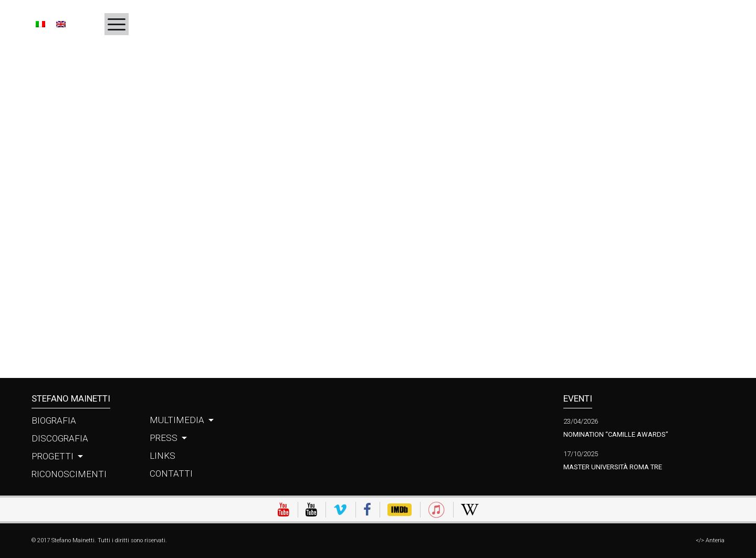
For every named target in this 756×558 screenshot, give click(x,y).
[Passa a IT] (43, 24)
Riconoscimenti (69, 474)
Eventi (578, 398)
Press (164, 438)
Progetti (52, 456)
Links (162, 456)
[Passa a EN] (61, 24)
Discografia (60, 438)
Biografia (54, 420)
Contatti (171, 473)
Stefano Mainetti (71, 398)
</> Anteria (710, 540)
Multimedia (177, 420)
